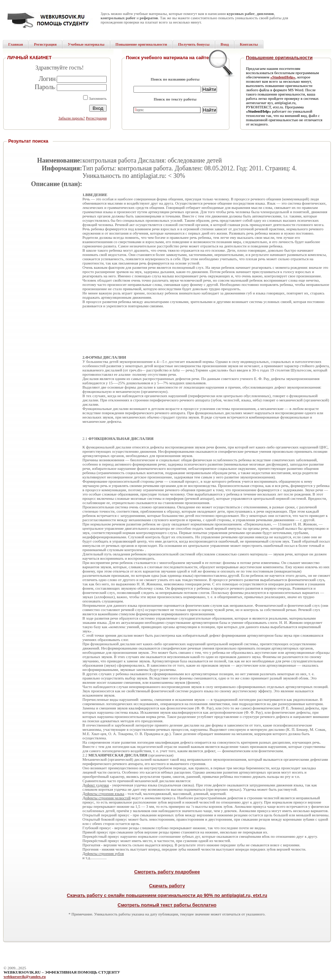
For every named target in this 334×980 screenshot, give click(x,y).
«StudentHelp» (283, 77)
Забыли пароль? (72, 118)
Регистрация (96, 118)
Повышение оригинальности (279, 58)
